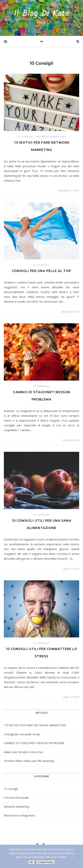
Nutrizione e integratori (19, 815)
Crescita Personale (16, 798)
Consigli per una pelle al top (41, 271)
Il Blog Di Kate (41, 14)
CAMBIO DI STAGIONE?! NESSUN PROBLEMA (34, 743)
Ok (31, 862)
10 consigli (25, 137)
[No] (78, 856)
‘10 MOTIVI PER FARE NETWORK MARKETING (35, 725)
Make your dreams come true (23, 752)
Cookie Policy (46, 862)
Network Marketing (51, 137)
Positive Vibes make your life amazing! (29, 761)
